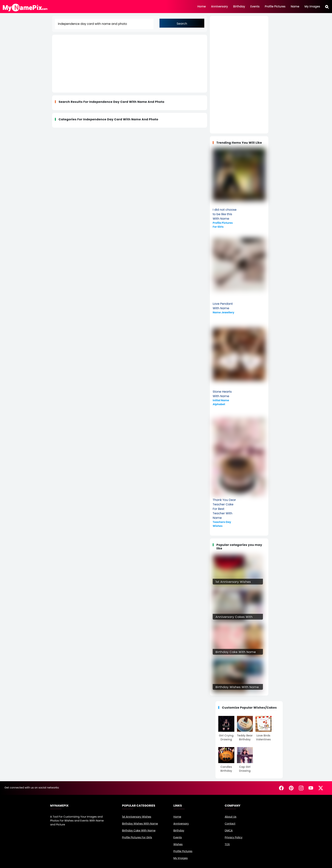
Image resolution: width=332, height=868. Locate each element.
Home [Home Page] (202, 6)
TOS (227, 844)
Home (177, 817)
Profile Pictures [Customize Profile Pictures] (275, 6)
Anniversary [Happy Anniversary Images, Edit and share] (219, 6)
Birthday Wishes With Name (140, 824)
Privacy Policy (234, 837)
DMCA (229, 830)
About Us (231, 817)
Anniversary (181, 824)
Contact (230, 824)
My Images (312, 6)
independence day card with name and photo (127, 102)
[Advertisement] (108, 64)
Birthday (179, 830)
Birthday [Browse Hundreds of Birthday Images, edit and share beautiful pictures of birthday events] (239, 6)
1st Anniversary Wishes (137, 817)
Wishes (178, 844)
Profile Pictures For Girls (137, 837)
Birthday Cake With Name (139, 830)
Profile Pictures (183, 851)
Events (178, 837)
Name (295, 6)
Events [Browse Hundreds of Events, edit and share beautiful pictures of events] (255, 6)
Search (182, 24)
